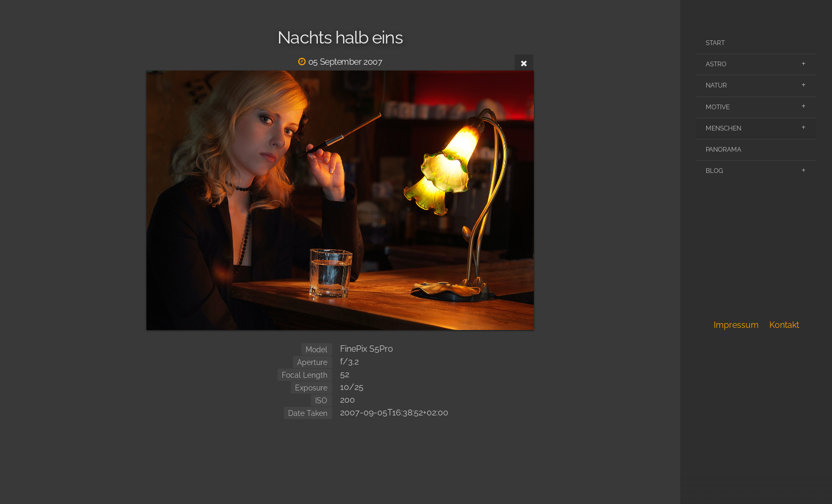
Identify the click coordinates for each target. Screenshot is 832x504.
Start (715, 43)
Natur (716, 85)
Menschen (723, 128)
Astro (716, 64)
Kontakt (784, 325)
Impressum (736, 325)
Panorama (723, 150)
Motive (718, 107)
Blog (714, 171)
